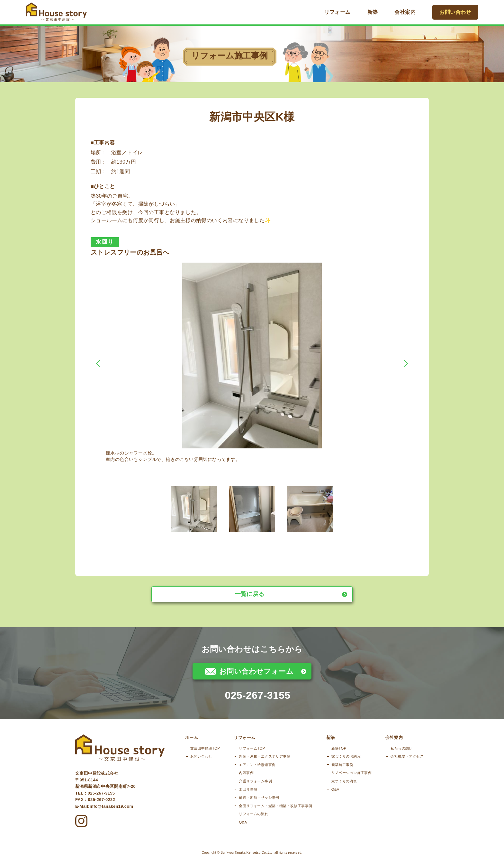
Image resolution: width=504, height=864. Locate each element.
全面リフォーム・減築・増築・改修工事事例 (267, 813)
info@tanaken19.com (112, 809)
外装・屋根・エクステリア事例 (256, 763)
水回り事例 (240, 796)
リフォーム (342, 12)
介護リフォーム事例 (247, 788)
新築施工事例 (338, 771)
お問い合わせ (458, 12)
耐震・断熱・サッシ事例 (251, 804)
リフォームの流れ (245, 821)
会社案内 (410, 12)
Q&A (235, 829)
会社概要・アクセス (407, 763)
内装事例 (238, 779)
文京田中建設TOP (193, 755)
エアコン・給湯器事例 (249, 771)
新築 (377, 12)
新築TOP (335, 755)
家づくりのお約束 (342, 763)
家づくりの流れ (340, 788)
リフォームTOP (244, 755)
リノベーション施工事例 (347, 779)
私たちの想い (401, 755)
